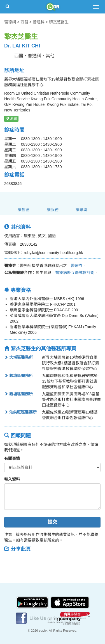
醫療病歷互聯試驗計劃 (73, 273)
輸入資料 (12, 479)
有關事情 (12, 458)
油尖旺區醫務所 (20, 412)
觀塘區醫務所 (18, 376)
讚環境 (81, 210)
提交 (52, 522)
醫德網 (10, 22)
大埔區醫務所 (18, 357)
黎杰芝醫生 (59, 22)
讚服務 (53, 210)
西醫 (24, 22)
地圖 (11, 119)
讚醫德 (24, 210)
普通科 (39, 22)
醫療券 (75, 266)
